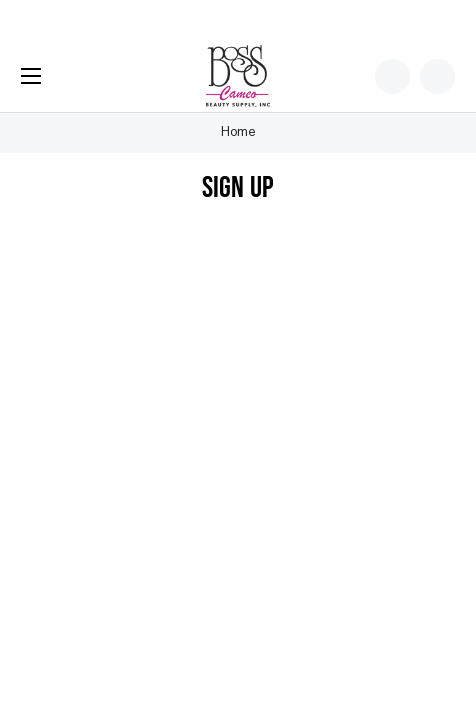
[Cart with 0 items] (437, 76)
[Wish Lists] (392, 76)
